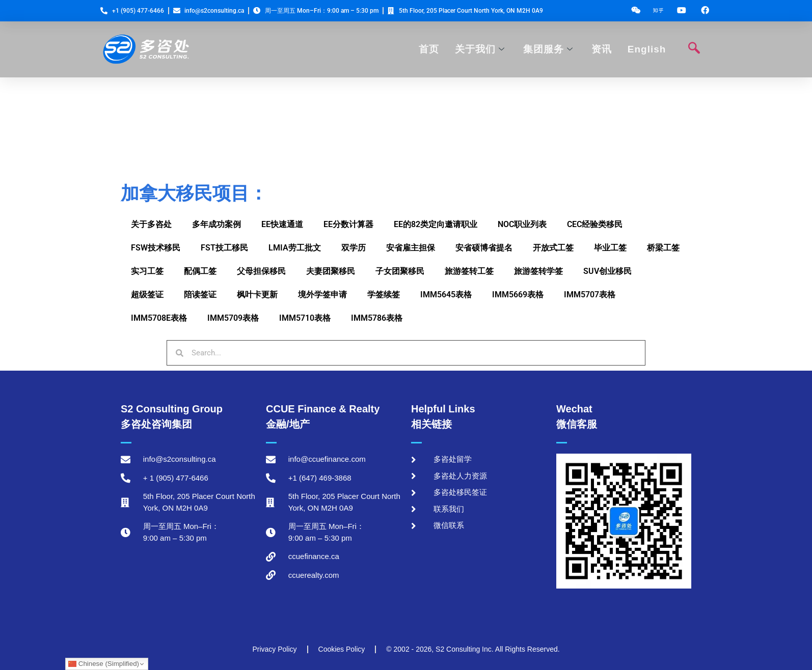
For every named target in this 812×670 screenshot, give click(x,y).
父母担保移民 (261, 271)
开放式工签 (553, 248)
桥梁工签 (663, 248)
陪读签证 (200, 295)
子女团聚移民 (400, 271)
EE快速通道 (282, 224)
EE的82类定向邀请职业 (436, 224)
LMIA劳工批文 (295, 248)
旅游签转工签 (469, 271)
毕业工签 (610, 248)
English (646, 49)
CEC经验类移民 (595, 224)
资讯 (602, 49)
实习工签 (147, 271)
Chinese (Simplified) (104, 664)
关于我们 (480, 49)
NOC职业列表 (522, 224)
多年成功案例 (216, 224)
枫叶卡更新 (257, 295)
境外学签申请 (322, 295)
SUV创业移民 (607, 271)
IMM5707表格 (590, 295)
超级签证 (147, 295)
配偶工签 (200, 271)
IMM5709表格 (233, 318)
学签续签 (384, 295)
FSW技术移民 (156, 248)
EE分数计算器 (348, 224)
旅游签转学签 (538, 271)
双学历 (354, 248)
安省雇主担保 (411, 248)
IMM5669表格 (518, 295)
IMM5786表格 (377, 318)
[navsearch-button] (694, 49)
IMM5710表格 (305, 318)
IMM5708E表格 (159, 318)
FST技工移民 (224, 248)
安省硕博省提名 (484, 248)
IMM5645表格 (446, 295)
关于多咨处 (151, 224)
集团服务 (548, 49)
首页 (429, 49)
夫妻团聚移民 (331, 271)
